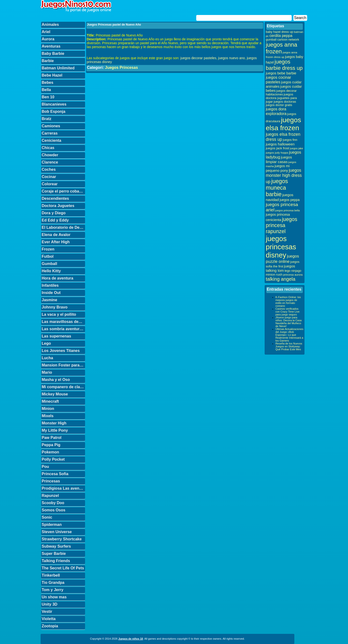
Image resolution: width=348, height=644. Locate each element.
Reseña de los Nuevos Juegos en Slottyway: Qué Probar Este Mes (289, 346)
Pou (45, 467)
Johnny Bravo (55, 307)
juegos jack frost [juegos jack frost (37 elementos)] (278, 148)
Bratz (47, 119)
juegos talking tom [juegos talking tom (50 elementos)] (280, 268)
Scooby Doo (53, 503)
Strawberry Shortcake (62, 539)
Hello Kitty (51, 271)
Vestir (47, 612)
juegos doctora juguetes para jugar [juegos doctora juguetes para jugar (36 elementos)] (281, 98)
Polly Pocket (53, 459)
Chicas (48, 148)
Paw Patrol (52, 438)
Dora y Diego (54, 213)
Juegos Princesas (121, 68)
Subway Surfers (56, 546)
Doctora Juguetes (58, 206)
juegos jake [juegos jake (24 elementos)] (297, 148)
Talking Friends (56, 561)
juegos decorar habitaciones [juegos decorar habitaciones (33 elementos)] (281, 93)
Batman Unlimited (58, 68)
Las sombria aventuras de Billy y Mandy (63, 329)
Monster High (54, 423)
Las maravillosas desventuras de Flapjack (63, 322)
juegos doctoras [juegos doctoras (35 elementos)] (285, 102)
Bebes (48, 82)
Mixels (48, 416)
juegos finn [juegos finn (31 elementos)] (290, 140)
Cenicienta (52, 140)
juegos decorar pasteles (198, 58)
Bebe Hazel (52, 75)
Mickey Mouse (55, 394)
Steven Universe (57, 532)
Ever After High (56, 242)
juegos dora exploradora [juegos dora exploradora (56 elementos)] (276, 111)
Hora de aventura (58, 278)
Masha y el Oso (56, 380)
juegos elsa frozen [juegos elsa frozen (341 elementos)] (283, 124)
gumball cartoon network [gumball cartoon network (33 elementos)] (283, 40)
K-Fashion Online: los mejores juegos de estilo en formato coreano (288, 301)
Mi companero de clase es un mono (63, 387)
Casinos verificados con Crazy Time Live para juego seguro (288, 312)
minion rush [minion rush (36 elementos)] (274, 275)
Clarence (50, 162)
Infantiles (50, 285)
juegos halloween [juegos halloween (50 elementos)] (280, 144)
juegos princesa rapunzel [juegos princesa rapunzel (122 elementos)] (282, 225)
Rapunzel (50, 496)
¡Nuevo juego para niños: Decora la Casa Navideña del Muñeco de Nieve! (289, 322)
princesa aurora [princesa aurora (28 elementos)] (293, 275)
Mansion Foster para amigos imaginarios (63, 365)
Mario (47, 372)
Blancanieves (54, 104)
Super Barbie (54, 554)
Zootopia (50, 626)
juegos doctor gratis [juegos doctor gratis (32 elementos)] (279, 105)
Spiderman (52, 525)
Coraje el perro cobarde (63, 191)
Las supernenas (57, 336)
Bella (46, 90)
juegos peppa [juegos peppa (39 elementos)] (290, 200)
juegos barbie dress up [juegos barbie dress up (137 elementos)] (284, 65)
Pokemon (51, 452)
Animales (50, 25)
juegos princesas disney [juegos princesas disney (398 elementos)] (281, 247)
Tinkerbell (51, 575)
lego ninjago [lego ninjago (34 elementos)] (293, 271)
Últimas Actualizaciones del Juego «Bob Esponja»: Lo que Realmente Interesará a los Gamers (290, 335)
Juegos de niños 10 (131, 639)
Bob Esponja (54, 111)
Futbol (48, 256)
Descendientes (55, 198)
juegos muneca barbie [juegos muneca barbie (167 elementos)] (277, 188)
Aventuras (51, 46)
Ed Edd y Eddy (55, 220)
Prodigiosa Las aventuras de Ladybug (63, 488)
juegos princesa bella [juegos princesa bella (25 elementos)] (288, 210)
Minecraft (50, 401)
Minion (48, 409)
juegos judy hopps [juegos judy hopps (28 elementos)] (277, 153)
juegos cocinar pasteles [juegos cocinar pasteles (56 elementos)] (279, 80)
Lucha (47, 358)
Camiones (51, 126)
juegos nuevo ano (232, 58)
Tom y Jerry (53, 590)
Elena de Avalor (56, 235)
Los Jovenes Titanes (61, 351)
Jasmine (50, 300)
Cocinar (49, 177)
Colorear (50, 184)
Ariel (46, 32)
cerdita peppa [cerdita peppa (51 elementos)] (281, 36)
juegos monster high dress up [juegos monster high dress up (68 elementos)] (284, 176)
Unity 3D (50, 604)
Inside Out (51, 293)
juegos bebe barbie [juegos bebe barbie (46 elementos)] (281, 73)
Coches (49, 169)
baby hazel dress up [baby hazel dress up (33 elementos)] (279, 32)
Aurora (48, 39)
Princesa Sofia (55, 474)
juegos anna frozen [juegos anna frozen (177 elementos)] (282, 48)
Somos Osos (54, 510)
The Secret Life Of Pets (63, 568)
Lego (46, 343)
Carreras (50, 133)
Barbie (48, 61)
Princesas (51, 481)
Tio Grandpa (53, 583)
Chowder (50, 155)
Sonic (47, 517)
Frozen (48, 249)
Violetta (49, 619)
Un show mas (54, 597)
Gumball (50, 264)
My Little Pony (55, 430)
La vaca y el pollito (59, 314)
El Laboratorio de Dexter (63, 227)
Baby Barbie (53, 54)
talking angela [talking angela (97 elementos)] (281, 279)
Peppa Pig (51, 445)
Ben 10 (48, 97)
